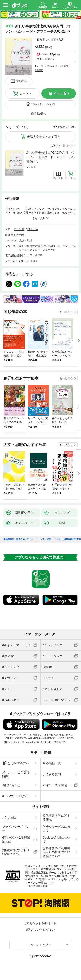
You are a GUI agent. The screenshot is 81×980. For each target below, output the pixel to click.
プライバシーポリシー (16, 829)
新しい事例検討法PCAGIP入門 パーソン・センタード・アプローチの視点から (50, 157)
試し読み (21, 81)
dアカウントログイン (17, 796)
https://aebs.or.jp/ (38, 886)
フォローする (61, 40)
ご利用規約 (10, 818)
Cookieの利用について (57, 839)
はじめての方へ (16, 763)
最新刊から (69, 146)
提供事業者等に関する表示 (56, 818)
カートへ (25, 93)
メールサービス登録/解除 (16, 774)
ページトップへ (41, 945)
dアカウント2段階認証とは (16, 839)
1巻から (56, 146)
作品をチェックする (43, 104)
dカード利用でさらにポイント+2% (51, 66)
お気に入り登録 (67, 127)
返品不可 (39, 70)
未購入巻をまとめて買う (44, 137)
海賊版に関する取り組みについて (16, 852)
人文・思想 (26, 240)
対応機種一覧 (52, 763)
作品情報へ (38, 114)
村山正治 (53, 40)
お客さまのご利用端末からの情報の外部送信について (56, 852)
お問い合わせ (11, 785)
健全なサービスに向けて (56, 829)
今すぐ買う (62, 93)
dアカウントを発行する (41, 923)
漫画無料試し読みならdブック (18, 539)
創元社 (21, 235)
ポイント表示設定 (55, 785)
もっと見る (66, 312)
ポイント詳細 (44, 59)
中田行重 (40, 40)
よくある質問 (52, 774)
